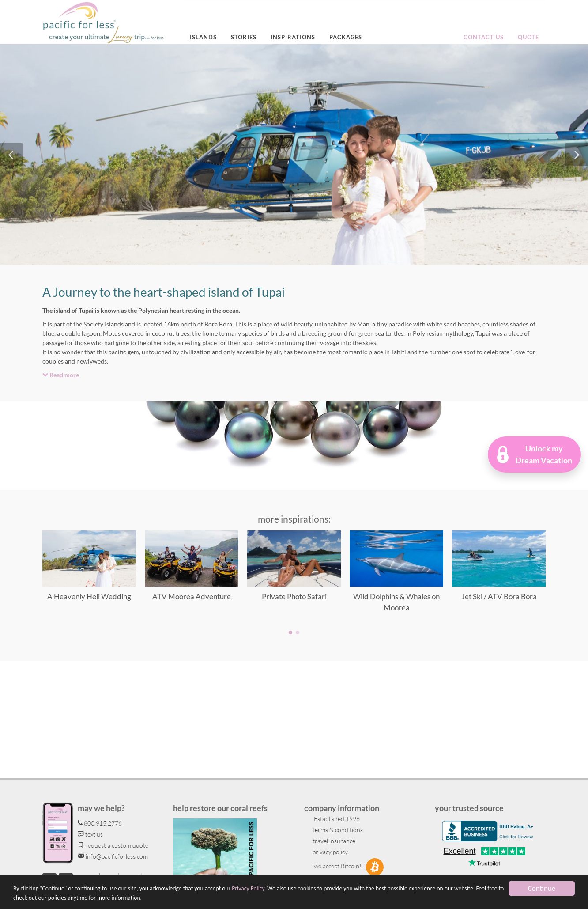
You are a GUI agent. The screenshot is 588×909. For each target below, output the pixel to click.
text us (90, 834)
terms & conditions (337, 830)
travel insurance (333, 841)
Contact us (484, 37)
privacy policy (330, 852)
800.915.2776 (100, 823)
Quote (528, 37)
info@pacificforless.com (113, 856)
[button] (535, 454)
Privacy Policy (248, 889)
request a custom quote (113, 845)
